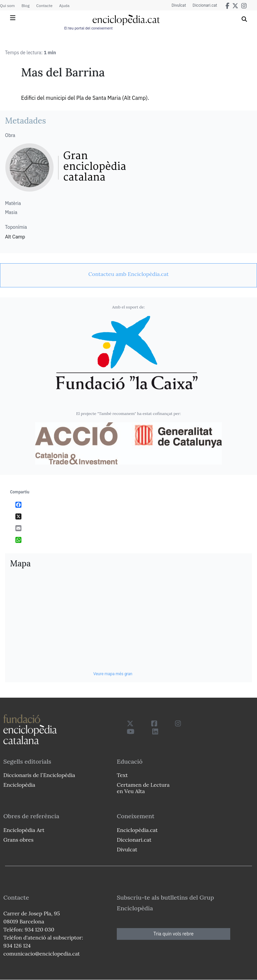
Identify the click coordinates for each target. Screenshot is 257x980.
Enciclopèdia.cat (137, 830)
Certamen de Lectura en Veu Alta (143, 788)
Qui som (7, 6)
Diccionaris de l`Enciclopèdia (39, 775)
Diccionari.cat (205, 5)
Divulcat (179, 5)
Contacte (44, 6)
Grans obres (18, 840)
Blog (25, 6)
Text (122, 775)
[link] (128, 274)
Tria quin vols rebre (174, 934)
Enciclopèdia (19, 785)
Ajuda (64, 6)
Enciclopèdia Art (24, 830)
